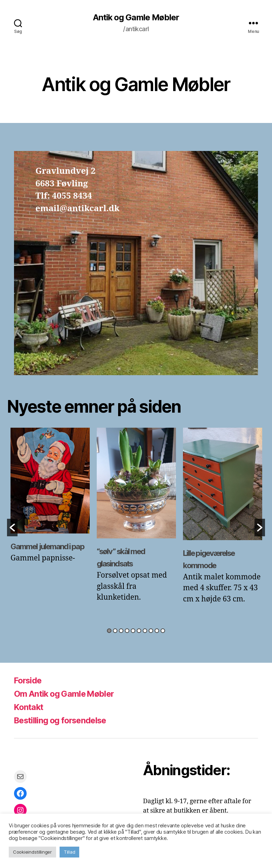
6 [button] (139, 631)
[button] (12, 528)
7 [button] (145, 631)
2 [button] (115, 631)
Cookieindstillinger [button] (32, 852)
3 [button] (121, 631)
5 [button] (133, 631)
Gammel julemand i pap (47, 546)
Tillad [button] (69, 852)
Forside (29, 680)
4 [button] (127, 631)
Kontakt (29, 707)
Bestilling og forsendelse (63, 720)
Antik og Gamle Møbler (136, 18)
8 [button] (151, 631)
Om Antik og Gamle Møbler (66, 694)
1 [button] (109, 631)
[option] (50, 500)
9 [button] (157, 631)
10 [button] (163, 631)
